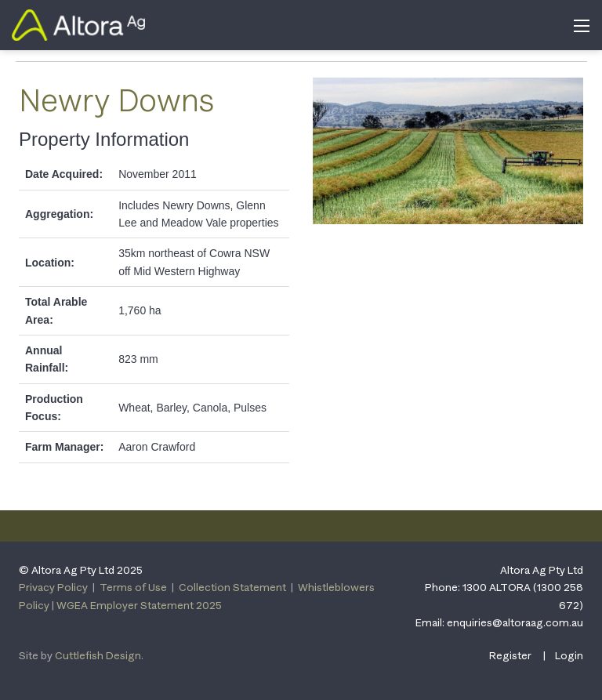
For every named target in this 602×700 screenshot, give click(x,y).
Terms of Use (133, 587)
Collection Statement (232, 587)
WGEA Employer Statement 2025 (139, 605)
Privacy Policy (53, 587)
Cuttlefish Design (98, 655)
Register (510, 655)
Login (569, 655)
